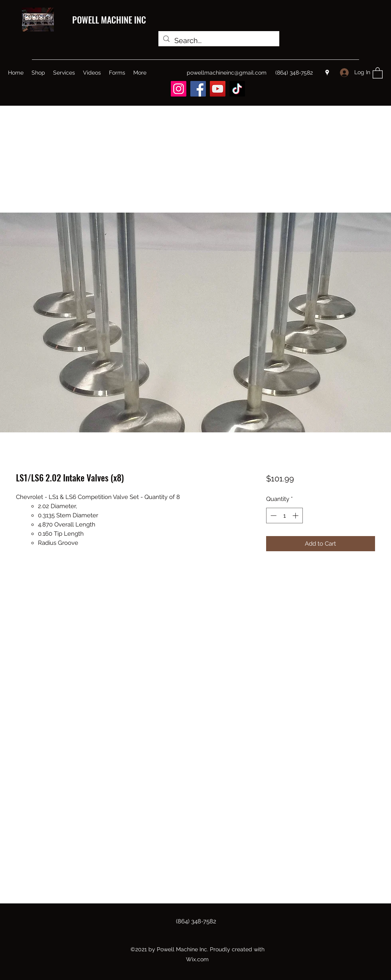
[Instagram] (179, 89)
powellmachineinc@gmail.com (227, 73)
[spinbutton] (284, 516)
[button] (378, 73)
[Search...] (218, 41)
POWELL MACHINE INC (109, 20)
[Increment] (296, 516)
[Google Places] (327, 73)
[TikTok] (237, 89)
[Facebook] (198, 89)
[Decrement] (273, 516)
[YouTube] (218, 89)
